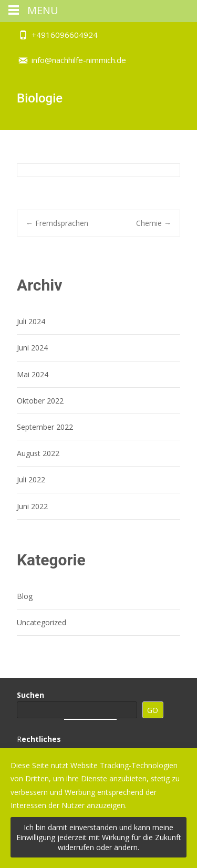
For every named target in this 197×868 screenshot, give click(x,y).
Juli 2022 (31, 479)
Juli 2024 (31, 321)
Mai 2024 (33, 374)
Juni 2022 (32, 506)
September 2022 (45, 427)
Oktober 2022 (40, 401)
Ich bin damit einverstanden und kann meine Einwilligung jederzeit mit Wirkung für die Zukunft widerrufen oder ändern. (99, 837)
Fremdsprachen (57, 223)
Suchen (30, 695)
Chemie (154, 223)
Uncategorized (42, 622)
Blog (25, 596)
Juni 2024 (32, 348)
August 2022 (38, 453)
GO (153, 710)
